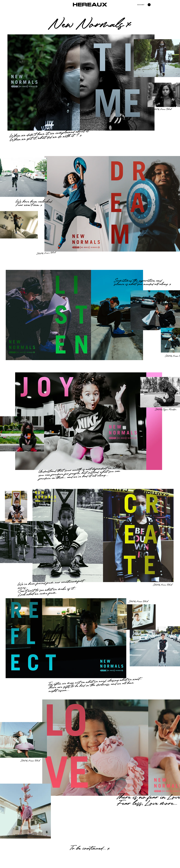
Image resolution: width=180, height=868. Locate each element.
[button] (149, 5)
